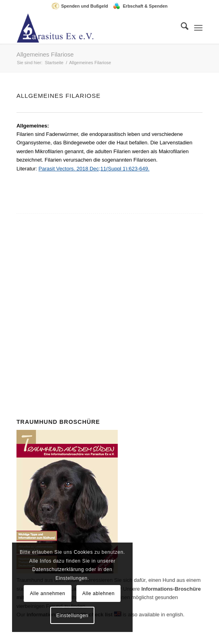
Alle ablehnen (99, 593)
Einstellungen (72, 616)
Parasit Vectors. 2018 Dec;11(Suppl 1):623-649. (94, 169)
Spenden (112, 330)
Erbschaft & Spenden (145, 6)
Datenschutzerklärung (58, 569)
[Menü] (198, 28)
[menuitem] (82, 6)
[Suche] (181, 28)
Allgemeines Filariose (45, 54)
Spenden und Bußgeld (85, 6)
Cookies (83, 552)
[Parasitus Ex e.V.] (91, 28)
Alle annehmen (47, 593)
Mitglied (121, 287)
